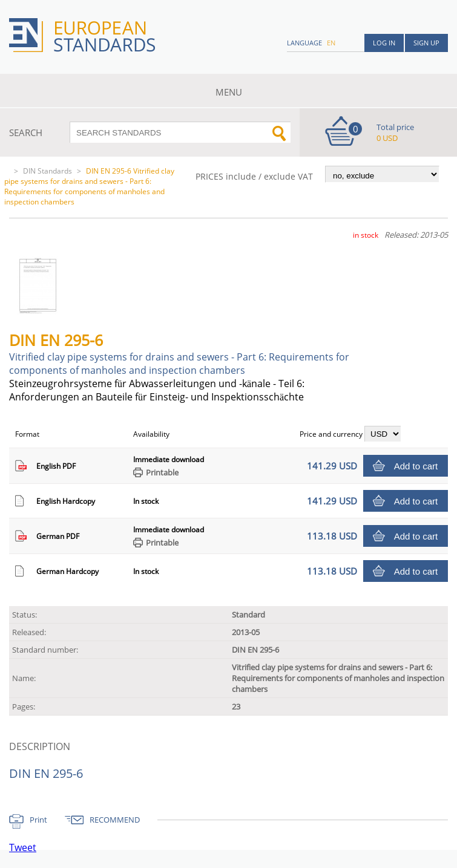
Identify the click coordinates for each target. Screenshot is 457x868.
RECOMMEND (115, 820)
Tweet (23, 847)
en (331, 43)
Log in (384, 43)
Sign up (426, 43)
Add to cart (416, 466)
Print (38, 820)
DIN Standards (48, 171)
